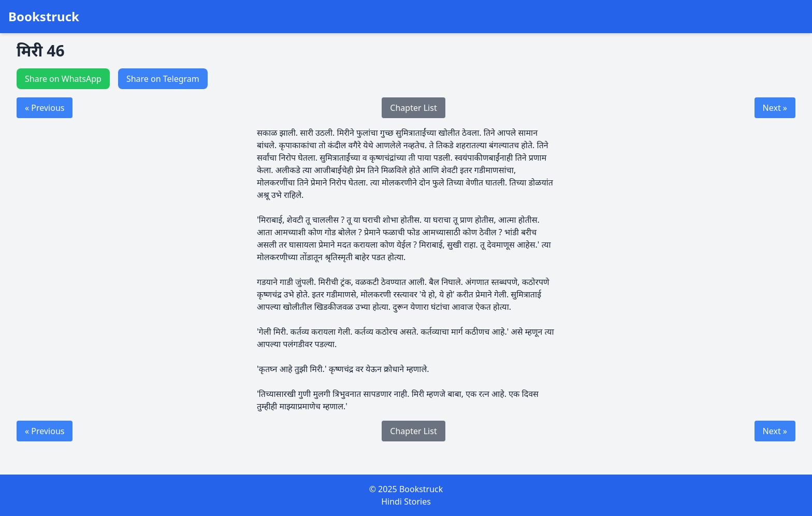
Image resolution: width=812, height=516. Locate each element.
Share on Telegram (163, 79)
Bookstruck (44, 17)
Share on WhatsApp (63, 79)
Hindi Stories (406, 501)
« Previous (45, 108)
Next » (775, 108)
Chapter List (413, 108)
